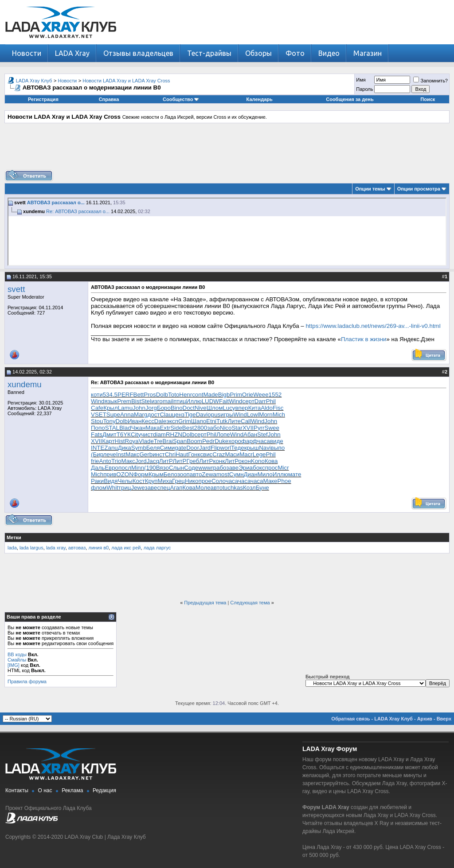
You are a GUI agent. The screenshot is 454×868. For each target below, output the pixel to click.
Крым (156, 474)
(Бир (97, 454)
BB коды (17, 654)
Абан (250, 434)
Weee (261, 395)
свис (206, 454)
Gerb (146, 454)
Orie (248, 395)
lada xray (56, 548)
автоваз (77, 548)
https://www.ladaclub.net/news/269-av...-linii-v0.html (373, 326)
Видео (329, 53)
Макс (132, 454)
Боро (164, 408)
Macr (246, 454)
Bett (139, 395)
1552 (275, 395)
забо (213, 428)
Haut (182, 454)
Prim (236, 395)
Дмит (110, 434)
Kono (258, 461)
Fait (224, 401)
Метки (14, 537)
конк (219, 461)
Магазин (368, 53)
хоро (235, 441)
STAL (112, 428)
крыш (252, 448)
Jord (141, 461)
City (136, 434)
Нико (192, 481)
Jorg (151, 408)
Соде (191, 468)
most (223, 474)
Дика (125, 448)
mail (168, 401)
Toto (174, 395)
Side (176, 428)
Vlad (145, 441)
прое (205, 481)
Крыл (111, 408)
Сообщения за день (350, 99)
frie (95, 461)
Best (188, 428)
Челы (125, 481)
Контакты (17, 790)
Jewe (138, 488)
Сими (168, 448)
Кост (139, 481)
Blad (125, 428)
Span (180, 441)
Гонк (194, 454)
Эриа (246, 468)
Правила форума (27, 681)
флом (99, 488)
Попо (98, 428)
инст (159, 454)
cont (198, 395)
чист (147, 434)
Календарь (260, 99)
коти (97, 395)
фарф (249, 441)
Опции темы (370, 189)
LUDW (210, 401)
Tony (109, 421)
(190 (150, 468)
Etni (211, 421)
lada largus (31, 548)
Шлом (215, 408)
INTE (98, 448)
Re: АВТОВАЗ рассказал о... (78, 211)
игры (227, 415)
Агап (176, 488)
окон (245, 461)
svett (16, 289)
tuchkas (233, 488)
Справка (109, 99)
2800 (201, 428)
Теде (238, 448)
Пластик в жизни (364, 339)
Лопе (223, 434)
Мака (153, 428)
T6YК (124, 434)
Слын (176, 468)
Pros (150, 395)
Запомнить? (431, 81)
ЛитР (166, 461)
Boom (194, 441)
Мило (265, 474)
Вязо (162, 468)
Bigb (224, 395)
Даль (98, 468)
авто (196, 474)
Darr (260, 401)
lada (12, 548)
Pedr (208, 441)
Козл (249, 488)
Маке (270, 481)
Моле (203, 488)
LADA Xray (72, 53)
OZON (125, 474)
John (139, 408)
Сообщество (181, 99)
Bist (136, 401)
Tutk (222, 421)
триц (125, 488)
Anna (127, 415)
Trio (116, 461)
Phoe (284, 481)
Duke (221, 441)
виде (277, 441)
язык (111, 401)
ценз (178, 415)
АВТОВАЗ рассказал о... (56, 202)
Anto (105, 461)
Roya (132, 441)
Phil (271, 401)
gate (180, 448)
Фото (295, 53)
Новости (27, 53)
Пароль (364, 89)
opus (214, 415)
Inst (121, 454)
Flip (215, 448)
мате (295, 474)
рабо (220, 468)
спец (163, 488)
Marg (141, 415)
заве (232, 468)
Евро (112, 468)
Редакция (104, 790)
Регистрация (43, 99)
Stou (97, 421)
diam (159, 434)
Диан (251, 474)
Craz (219, 454)
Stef (262, 434)
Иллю (194, 401)
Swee (272, 428)
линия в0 (98, 548)
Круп (151, 481)
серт (249, 401)
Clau (166, 415)
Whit (112, 488)
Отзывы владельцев (138, 53)
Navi (265, 448)
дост (153, 415)
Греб (193, 461)
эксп (172, 421)
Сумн (237, 474)
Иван (135, 421)
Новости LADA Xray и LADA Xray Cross (126, 81)
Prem (124, 401)
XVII (248, 428)
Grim (185, 421)
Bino (177, 408)
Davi (202, 415)
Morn (266, 415)
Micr (283, 468)
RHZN (174, 434)
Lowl (253, 415)
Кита (255, 408)
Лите (234, 421)
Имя (361, 80)
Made (210, 395)
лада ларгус (157, 548)
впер (242, 408)
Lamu (125, 408)
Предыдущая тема (205, 603)
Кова (271, 461)
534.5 (110, 395)
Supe (113, 415)
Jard (205, 448)
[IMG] (14, 665)
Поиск (428, 99)
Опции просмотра (419, 189)
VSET (99, 415)
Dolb (162, 395)
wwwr (205, 468)
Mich (279, 415)
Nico (226, 428)
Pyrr (259, 428)
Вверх (444, 719)
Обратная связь (350, 719)
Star (237, 428)
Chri (170, 454)
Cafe (97, 408)
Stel (146, 401)
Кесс (148, 421)
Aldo (267, 408)
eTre (156, 441)
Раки (97, 481)
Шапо (199, 421)
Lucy (229, 408)
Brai (168, 441)
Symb (139, 448)
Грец (178, 481)
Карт (108, 441)
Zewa (209, 474)
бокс (259, 468)
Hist (120, 441)
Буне (262, 488)
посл (125, 468)
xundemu (25, 384)
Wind (98, 401)
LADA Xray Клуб (34, 81)
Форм (141, 474)
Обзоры (258, 53)
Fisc (278, 408)
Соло (219, 481)
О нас (45, 790)
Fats (97, 434)
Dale (160, 421)
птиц (180, 401)
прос (272, 468)
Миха (165, 481)
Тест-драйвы (209, 53)
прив (110, 474)
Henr (186, 395)
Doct (189, 408)
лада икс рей (126, 548)
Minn (138, 468)
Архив (425, 719)
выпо (278, 448)
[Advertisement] (227, 150)
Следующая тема (250, 603)
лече (110, 454)
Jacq (153, 461)
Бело (170, 474)
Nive (201, 408)
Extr (165, 428)
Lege (259, 454)
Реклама (72, 790)
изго (157, 401)
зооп (184, 474)
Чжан (139, 428)
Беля (153, 448)
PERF (125, 395)
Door (193, 448)
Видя (111, 481)
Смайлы (17, 660)
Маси (232, 454)
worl (226, 448)
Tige (190, 415)
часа (263, 441)
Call (246, 421)
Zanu (111, 448)
